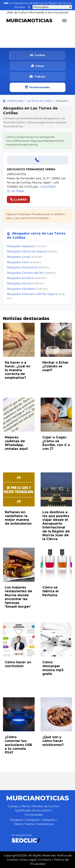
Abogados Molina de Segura (26, 251)
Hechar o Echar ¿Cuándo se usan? (55, 366)
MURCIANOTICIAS (29, 21)
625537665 (48, 187)
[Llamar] (38, 160)
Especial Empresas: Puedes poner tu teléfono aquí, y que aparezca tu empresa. (35, 216)
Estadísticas (45, 824)
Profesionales (37, 87)
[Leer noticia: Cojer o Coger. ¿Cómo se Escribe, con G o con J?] (56, 415)
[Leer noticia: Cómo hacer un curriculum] (19, 639)
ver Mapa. (16, 191)
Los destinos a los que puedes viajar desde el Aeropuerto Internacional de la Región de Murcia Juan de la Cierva (56, 526)
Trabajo (37, 77)
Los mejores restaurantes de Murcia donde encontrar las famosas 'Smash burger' (18, 597)
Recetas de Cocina (45, 806)
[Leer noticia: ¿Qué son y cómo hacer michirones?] (56, 714)
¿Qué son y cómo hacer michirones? (53, 741)
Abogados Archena (20, 278)
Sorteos (20, 7)
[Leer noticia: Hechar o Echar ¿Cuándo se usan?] (56, 340)
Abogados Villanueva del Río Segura (32, 294)
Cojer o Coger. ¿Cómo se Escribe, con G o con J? (56, 443)
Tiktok (18, 824)
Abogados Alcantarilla (22, 267)
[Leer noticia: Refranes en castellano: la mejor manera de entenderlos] (19, 489)
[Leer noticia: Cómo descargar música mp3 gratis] (56, 639)
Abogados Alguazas (21, 246)
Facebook (17, 820)
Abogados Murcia (19, 283)
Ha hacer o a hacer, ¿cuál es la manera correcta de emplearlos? (17, 370)
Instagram (33, 820)
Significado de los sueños (33, 810)
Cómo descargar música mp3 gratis (53, 668)
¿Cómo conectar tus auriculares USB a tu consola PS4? (18, 745)
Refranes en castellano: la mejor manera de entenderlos (18, 518)
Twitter (30, 824)
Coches (38, 55)
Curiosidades (34, 815)
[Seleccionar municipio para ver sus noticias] (52, 7)
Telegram (49, 820)
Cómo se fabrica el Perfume (50, 591)
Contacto (45, 860)
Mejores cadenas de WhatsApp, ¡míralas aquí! (16, 443)
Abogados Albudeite (21, 289)
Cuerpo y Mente (19, 806)
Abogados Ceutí (18, 262)
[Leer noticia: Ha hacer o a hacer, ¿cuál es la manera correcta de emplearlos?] (19, 340)
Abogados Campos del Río (25, 273)
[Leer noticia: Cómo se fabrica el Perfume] (56, 565)
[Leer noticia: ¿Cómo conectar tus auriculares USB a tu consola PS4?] (19, 714)
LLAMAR (18, 199)
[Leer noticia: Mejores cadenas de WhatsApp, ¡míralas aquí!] (19, 415)
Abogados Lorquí (19, 257)
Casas (38, 66)
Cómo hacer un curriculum (18, 664)
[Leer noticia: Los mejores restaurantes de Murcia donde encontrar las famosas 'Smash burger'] (19, 565)
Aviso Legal (28, 860)
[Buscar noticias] (29, 7)
